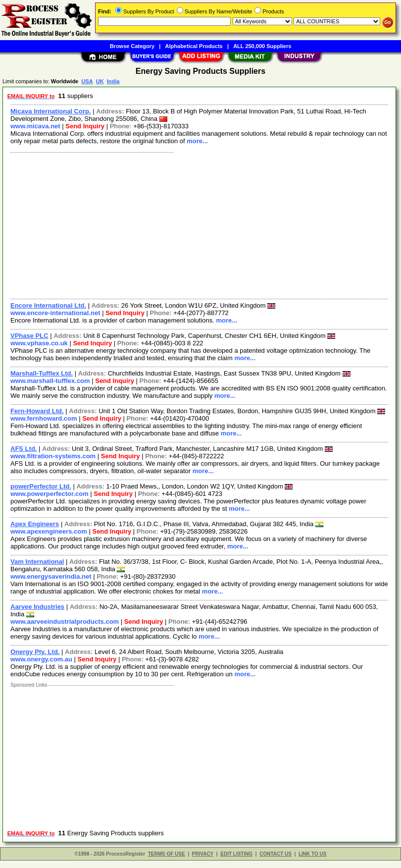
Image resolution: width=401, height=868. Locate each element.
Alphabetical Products (194, 46)
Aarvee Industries (37, 607)
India (113, 81)
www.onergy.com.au (41, 659)
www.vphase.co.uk (39, 343)
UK (100, 81)
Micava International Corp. (51, 111)
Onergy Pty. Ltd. (35, 652)
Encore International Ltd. (48, 305)
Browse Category (132, 46)
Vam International (37, 562)
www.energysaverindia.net (51, 576)
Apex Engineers (35, 524)
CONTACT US (276, 854)
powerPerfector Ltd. (41, 486)
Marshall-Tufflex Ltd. (42, 373)
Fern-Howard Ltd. (37, 411)
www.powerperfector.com (50, 494)
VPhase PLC (29, 336)
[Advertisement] (197, 224)
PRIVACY (203, 854)
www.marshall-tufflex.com (50, 381)
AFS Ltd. (24, 449)
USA (87, 81)
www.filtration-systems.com (53, 456)
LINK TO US (312, 854)
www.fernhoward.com (44, 418)
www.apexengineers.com (49, 531)
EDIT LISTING (236, 854)
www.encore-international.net (55, 313)
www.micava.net (35, 126)
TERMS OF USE (167, 854)
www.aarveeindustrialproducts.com (65, 622)
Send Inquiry (85, 126)
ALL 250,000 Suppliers (262, 46)
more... (197, 141)
